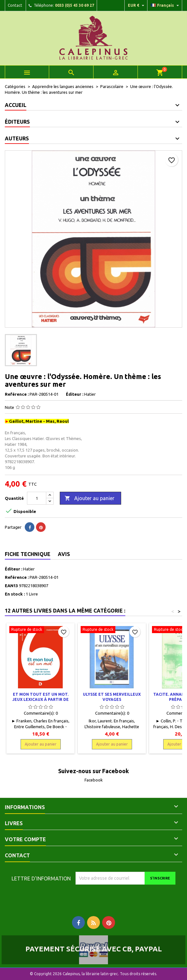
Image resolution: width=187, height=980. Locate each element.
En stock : (15, 594)
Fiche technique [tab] (28, 554)
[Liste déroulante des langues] (166, 5)
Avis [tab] (64, 554)
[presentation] (129, 897)
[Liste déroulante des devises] (137, 5)
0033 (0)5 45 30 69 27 (75, 5)
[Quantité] (37, 498)
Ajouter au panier (89, 499)
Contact (15, 5)
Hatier (29, 569)
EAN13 (11, 586)
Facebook (94, 780)
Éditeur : (75, 394)
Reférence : (17, 394)
